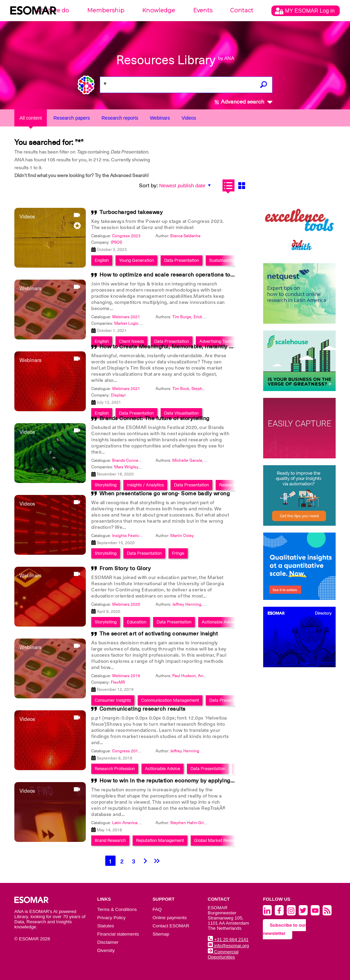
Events (203, 10)
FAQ (157, 909)
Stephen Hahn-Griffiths (192, 823)
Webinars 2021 (126, 317)
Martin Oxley (182, 536)
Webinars (160, 118)
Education (137, 622)
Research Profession (115, 769)
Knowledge (159, 10)
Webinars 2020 (126, 604)
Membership (106, 10)
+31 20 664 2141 (228, 939)
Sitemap (161, 934)
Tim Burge (182, 317)
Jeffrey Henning (187, 604)
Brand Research (110, 840)
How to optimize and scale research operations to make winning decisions (197, 275)
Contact (242, 10)
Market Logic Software (135, 323)
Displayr (118, 395)
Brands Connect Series (133, 460)
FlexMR (118, 682)
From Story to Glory (125, 568)
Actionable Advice (219, 622)
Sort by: (149, 186)
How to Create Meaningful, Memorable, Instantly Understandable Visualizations (204, 347)
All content (31, 118)
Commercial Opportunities (223, 954)
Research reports (120, 118)
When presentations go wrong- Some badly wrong (165, 494)
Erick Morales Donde (213, 317)
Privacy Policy (112, 918)
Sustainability (222, 260)
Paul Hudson (184, 676)
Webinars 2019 (126, 676)
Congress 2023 (126, 236)
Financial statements (118, 934)
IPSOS (116, 242)
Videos (189, 118)
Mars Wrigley (126, 467)
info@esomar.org (228, 946)
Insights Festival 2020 (132, 536)
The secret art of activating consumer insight (159, 634)
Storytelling (106, 553)
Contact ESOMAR (171, 926)
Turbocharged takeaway (131, 212)
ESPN (146, 467)
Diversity (106, 950)
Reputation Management (160, 840)
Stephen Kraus (205, 389)
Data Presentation (181, 260)
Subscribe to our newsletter (284, 929)
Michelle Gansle (187, 460)
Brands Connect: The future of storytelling (154, 418)
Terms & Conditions (117, 909)
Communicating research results (143, 709)
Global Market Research (218, 840)
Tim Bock (181, 389)
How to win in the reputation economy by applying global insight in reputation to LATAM (214, 781)
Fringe (178, 553)
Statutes (106, 926)
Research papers (72, 118)
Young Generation (136, 260)
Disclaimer (108, 942)
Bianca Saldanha (185, 236)
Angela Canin (210, 676)
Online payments (170, 918)
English (102, 260)
